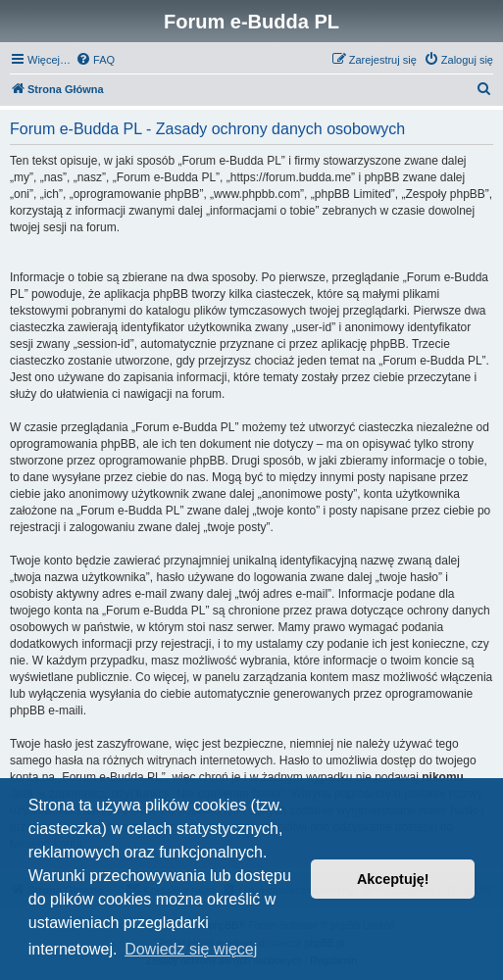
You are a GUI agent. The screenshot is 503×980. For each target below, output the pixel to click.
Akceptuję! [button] (393, 879)
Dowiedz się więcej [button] (191, 949)
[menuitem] (95, 60)
